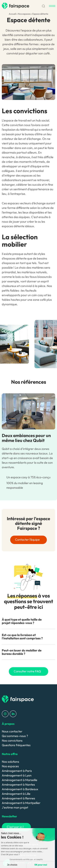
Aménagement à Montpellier (21, 803)
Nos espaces (24, 14)
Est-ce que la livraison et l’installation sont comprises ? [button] (22, 637)
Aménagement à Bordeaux (20, 789)
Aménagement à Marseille (20, 780)
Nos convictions (12, 740)
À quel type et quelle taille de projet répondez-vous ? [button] (22, 621)
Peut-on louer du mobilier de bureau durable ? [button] (22, 652)
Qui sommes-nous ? (15, 736)
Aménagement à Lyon (17, 775)
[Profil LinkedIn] (13, 713)
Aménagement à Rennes (18, 798)
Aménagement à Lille (16, 794)
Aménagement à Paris (17, 771)
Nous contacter (12, 731)
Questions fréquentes (16, 745)
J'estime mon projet (15, 807)
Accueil (12, 14)
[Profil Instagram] (5, 713)
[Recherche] (43, 6)
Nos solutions (10, 762)
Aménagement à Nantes (18, 784)
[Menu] (52, 6)
